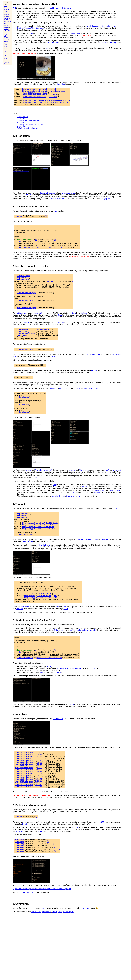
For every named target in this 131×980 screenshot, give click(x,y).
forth (5, 48)
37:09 (40, 798)
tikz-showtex (64, 406)
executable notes (52, 43)
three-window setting (48, 196)
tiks (19, 248)
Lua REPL (28, 198)
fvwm (6, 57)
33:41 (40, 793)
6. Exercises (22, 129)
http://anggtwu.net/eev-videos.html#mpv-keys (44, 92)
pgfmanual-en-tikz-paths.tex (49, 255)
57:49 (40, 814)
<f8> (115, 530)
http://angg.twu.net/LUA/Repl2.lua (39, 553)
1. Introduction (23, 120)
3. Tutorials (103, 43)
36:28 (40, 796)
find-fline (22, 346)
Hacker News (36, 955)
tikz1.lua (84, 327)
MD (8, 25)
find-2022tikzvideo (32, 94)
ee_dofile (72, 327)
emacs (6, 34)
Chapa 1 (7, 31)
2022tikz (53, 96)
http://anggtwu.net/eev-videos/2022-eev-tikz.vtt (47, 105)
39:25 (66, 638)
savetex (53, 406)
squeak (6, 50)
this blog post (54, 8)
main (5, 6)
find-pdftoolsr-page (27, 304)
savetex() (72, 492)
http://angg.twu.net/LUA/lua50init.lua (41, 546)
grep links (107, 202)
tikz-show (81, 517)
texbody (61, 337)
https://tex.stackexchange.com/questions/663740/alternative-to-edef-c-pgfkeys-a (42, 932)
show (78, 406)
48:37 (63, 704)
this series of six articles (28, 936)
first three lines (22, 327)
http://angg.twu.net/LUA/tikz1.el (38, 551)
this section (20, 872)
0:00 (45, 94)
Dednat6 (41, 872)
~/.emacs (20, 638)
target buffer (39, 327)
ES (6, 23)
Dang (60, 329)
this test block (100, 512)
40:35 (40, 802)
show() (26, 337)
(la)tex (6, 38)
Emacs (55, 955)
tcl (5, 53)
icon (5, 52)
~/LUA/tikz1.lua (44, 344)
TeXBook (75, 868)
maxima (6, 39)
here (55, 214)
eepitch (6, 9)
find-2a (53, 373)
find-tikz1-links (25, 560)
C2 (5, 22)
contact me (85, 952)
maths (6, 11)
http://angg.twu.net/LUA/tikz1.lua (39, 549)
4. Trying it (21, 126)
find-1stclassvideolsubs (35, 98)
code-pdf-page (63, 702)
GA (5, 25)
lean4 (6, 45)
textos (6, 29)
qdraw (6, 41)
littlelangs (7, 18)
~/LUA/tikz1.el (44, 622)
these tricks (61, 84)
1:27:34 (39, 827)
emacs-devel (47, 955)
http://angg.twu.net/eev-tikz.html (41, 627)
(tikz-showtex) (84, 492)
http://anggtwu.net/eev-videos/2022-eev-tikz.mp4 (47, 103)
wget (31, 84)
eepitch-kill (23, 286)
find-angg (52, 291)
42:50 (49, 700)
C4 (10, 22)
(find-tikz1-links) (27, 567)
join (43, 952)
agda (5, 46)
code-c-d (43, 706)
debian (6, 59)
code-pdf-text (77, 702)
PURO (6, 20)
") (46, 220)
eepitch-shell (24, 535)
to (36, 246)
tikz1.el (95, 565)
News (60, 955)
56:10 (40, 811)
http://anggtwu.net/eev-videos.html (39, 89)
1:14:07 (39, 818)
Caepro (7, 27)
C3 (8, 22)
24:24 (35, 499)
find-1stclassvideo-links (35, 96)
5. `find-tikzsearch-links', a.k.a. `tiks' (30, 127)
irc (5, 60)
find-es (19, 220)
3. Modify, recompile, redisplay (28, 124)
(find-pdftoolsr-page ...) (43, 492)
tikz (5, 55)
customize (25, 636)
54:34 (40, 809)
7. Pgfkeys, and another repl (28, 131)
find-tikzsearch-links (58, 202)
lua (5, 36)
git (5, 43)
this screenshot (115, 512)
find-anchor (23, 344)
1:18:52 (39, 823)
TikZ (14, 8)
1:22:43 (39, 825)
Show (57, 514)
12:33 (40, 791)
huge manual (76, 33)
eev (5, 8)
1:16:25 (39, 820)
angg (5, 13)
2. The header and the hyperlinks (83, 660)
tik (55, 624)
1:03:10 (71, 738)
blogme (6, 15)
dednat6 (7, 16)
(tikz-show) (117, 492)
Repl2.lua (105, 565)
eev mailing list (68, 955)
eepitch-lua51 (24, 284)
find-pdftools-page (26, 348)
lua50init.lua (80, 565)
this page (113, 43)
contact (6, 62)
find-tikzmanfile (25, 255)
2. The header (22, 122)
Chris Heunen (67, 8)
